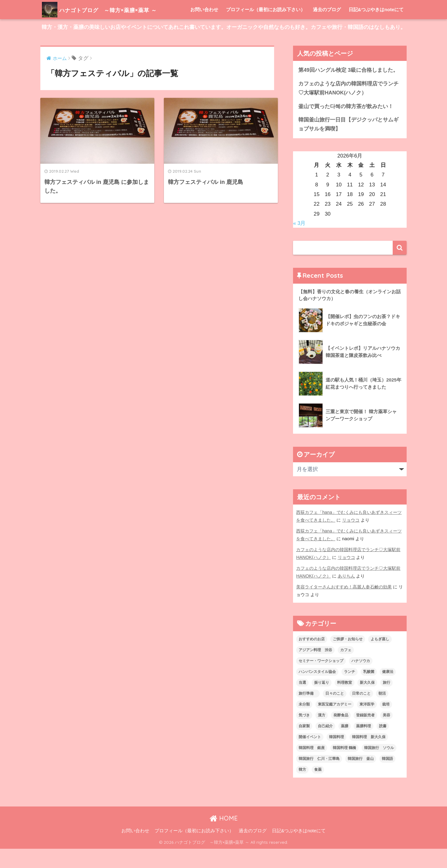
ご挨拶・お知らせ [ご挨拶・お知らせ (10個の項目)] (348, 658)
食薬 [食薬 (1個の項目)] (318, 789)
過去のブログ (327, 29)
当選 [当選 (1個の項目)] (302, 702)
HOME (224, 837)
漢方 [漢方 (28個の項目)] (322, 734)
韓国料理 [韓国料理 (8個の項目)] (336, 756)
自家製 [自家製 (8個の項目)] (304, 745)
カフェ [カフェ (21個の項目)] (346, 669)
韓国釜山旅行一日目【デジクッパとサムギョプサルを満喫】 (348, 144)
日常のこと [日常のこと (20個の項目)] (361, 713)
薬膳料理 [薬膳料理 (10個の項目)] (363, 745)
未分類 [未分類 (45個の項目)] (304, 724)
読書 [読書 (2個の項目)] (383, 745)
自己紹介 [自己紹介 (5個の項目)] (325, 745)
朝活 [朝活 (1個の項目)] (382, 713)
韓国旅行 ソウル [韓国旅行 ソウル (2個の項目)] (379, 767)
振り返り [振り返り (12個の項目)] (322, 702)
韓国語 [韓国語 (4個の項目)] (387, 778)
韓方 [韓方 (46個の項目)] (302, 789)
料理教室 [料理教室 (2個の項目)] (345, 702)
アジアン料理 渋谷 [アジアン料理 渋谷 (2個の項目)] (315, 669)
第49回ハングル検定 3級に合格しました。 (348, 89)
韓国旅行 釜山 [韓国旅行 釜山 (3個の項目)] (361, 778)
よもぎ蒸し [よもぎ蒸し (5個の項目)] (380, 658)
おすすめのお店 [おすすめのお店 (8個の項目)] (312, 658)
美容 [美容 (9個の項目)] (386, 734)
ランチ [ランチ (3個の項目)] (350, 691)
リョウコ (351, 539)
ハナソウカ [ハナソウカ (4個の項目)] (361, 680)
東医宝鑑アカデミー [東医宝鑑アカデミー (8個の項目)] (335, 724)
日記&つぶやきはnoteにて (376, 29)
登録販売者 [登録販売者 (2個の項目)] (365, 734)
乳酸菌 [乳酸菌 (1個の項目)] (369, 691)
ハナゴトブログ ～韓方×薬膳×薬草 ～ (116, 9)
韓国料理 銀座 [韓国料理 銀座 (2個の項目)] (312, 767)
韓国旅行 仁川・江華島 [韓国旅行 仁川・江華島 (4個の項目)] (319, 778)
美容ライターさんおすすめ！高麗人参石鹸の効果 (344, 606)
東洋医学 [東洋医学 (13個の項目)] (367, 724)
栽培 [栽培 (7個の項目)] (386, 724)
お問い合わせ (204, 29)
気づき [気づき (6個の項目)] (304, 734)
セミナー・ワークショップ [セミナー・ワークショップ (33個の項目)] (321, 680)
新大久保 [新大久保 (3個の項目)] (367, 702)
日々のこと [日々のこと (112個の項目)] (335, 713)
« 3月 (299, 242)
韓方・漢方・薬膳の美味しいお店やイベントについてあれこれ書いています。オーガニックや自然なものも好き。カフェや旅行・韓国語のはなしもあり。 (224, 46)
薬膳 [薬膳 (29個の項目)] (345, 745)
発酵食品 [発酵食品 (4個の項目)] (341, 734)
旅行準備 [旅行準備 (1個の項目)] (308, 713)
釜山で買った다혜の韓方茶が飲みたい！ (346, 126)
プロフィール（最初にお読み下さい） (266, 29)
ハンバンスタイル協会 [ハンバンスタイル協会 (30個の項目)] (317, 691)
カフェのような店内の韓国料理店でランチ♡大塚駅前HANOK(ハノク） (348, 107)
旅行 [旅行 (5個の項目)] (386, 702)
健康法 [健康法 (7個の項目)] (388, 691)
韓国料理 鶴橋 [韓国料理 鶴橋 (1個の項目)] (344, 767)
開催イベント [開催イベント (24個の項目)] (310, 756)
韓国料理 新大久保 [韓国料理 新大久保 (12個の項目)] (369, 756)
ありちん (346, 595)
